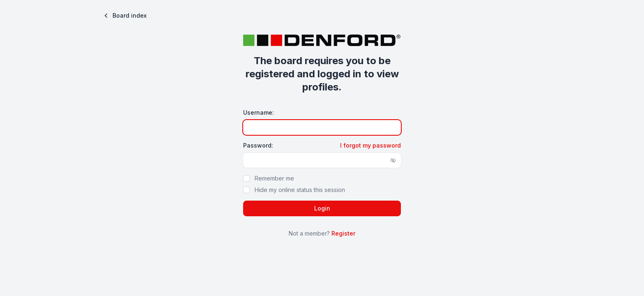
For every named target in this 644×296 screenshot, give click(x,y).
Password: (258, 145)
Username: (259, 112)
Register (343, 233)
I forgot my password (370, 145)
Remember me (274, 178)
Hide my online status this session (300, 190)
